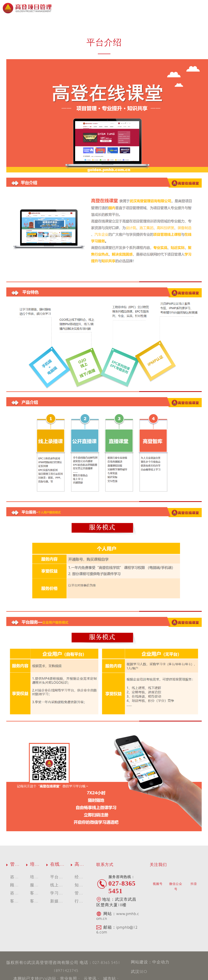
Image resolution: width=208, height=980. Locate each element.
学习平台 (121, 38)
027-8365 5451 (106, 963)
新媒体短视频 (154, 38)
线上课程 (87, 38)
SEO (143, 972)
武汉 (135, 972)
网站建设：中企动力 (150, 963)
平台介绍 (54, 38)
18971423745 (66, 971)
